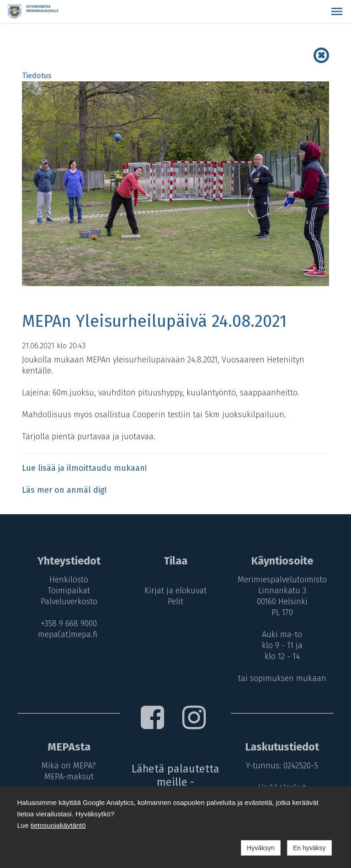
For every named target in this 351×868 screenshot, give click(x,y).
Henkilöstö (69, 580)
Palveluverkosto (69, 602)
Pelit (175, 602)
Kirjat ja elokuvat (175, 591)
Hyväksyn (261, 848)
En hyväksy (309, 848)
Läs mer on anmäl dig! (64, 490)
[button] (337, 11)
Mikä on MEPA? (69, 766)
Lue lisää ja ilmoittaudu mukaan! (85, 468)
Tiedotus (37, 76)
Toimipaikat (69, 591)
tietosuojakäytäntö (58, 825)
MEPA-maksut (69, 777)
